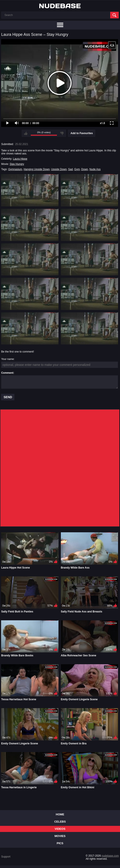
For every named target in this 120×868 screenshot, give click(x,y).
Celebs (60, 822)
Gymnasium (15, 169)
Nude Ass (95, 169)
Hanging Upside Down (37, 169)
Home (60, 814)
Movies (60, 836)
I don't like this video (62, 133)
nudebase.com (110, 856)
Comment (7, 373)
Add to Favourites (82, 133)
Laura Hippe (20, 159)
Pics (60, 843)
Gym (77, 169)
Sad (70, 169)
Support (6, 857)
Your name (7, 359)
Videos (60, 829)
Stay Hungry (17, 164)
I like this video (26, 133)
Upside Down (59, 169)
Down (85, 169)
